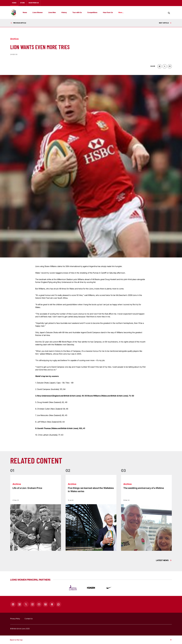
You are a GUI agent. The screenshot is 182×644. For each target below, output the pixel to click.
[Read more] (36, 512)
